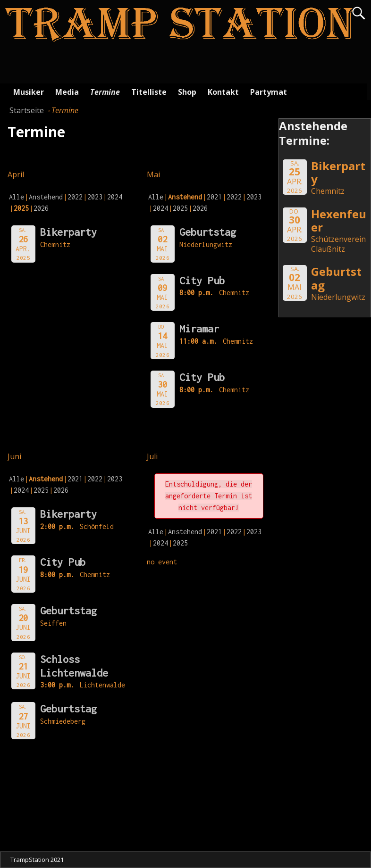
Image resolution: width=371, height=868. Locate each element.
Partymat (269, 92)
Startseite (27, 110)
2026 (41, 208)
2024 (115, 197)
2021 (214, 197)
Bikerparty (68, 232)
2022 (75, 197)
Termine (105, 92)
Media (67, 92)
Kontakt (223, 92)
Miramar (199, 329)
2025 (180, 208)
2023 (95, 197)
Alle (17, 197)
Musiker (29, 92)
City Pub (202, 281)
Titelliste (149, 92)
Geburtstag (208, 232)
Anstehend (46, 197)
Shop (187, 92)
